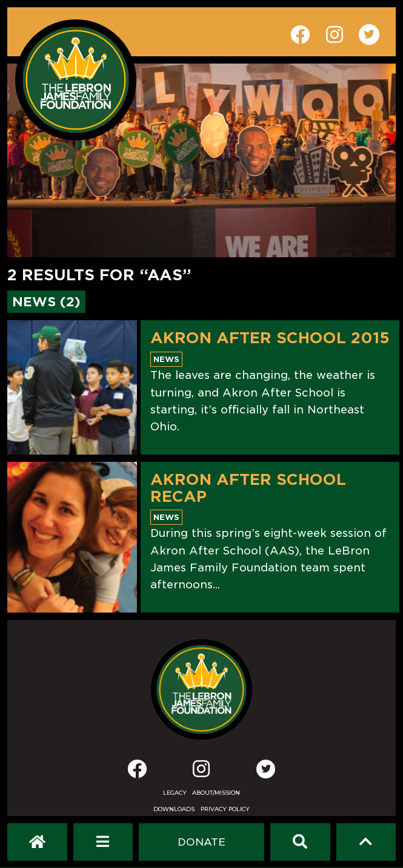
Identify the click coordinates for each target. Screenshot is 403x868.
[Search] (300, 842)
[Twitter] (266, 769)
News (166, 359)
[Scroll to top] (366, 842)
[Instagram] (201, 773)
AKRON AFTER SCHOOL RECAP (248, 488)
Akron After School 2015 (270, 338)
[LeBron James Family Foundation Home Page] (201, 689)
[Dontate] (202, 842)
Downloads (174, 809)
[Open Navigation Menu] (103, 842)
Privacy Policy (225, 809)
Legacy (175, 793)
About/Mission (216, 793)
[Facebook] (137, 773)
